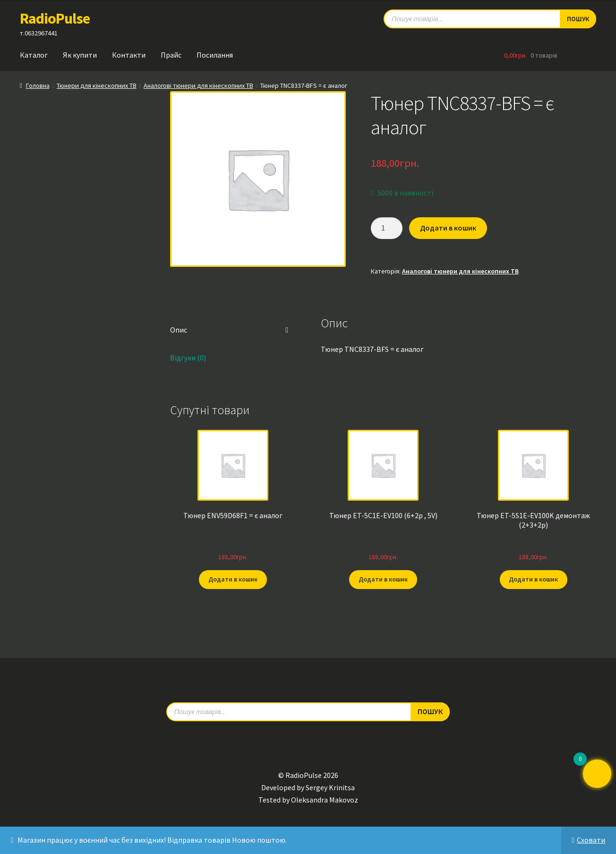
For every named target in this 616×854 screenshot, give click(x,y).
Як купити (80, 55)
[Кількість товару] (387, 228)
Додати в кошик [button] (233, 579)
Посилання (215, 55)
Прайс (171, 55)
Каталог (34, 55)
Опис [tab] (179, 330)
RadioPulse (55, 18)
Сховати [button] (591, 840)
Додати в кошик (448, 228)
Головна (38, 85)
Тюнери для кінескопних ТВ (97, 85)
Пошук (430, 711)
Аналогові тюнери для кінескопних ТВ (198, 85)
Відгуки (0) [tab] (188, 358)
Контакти (129, 55)
